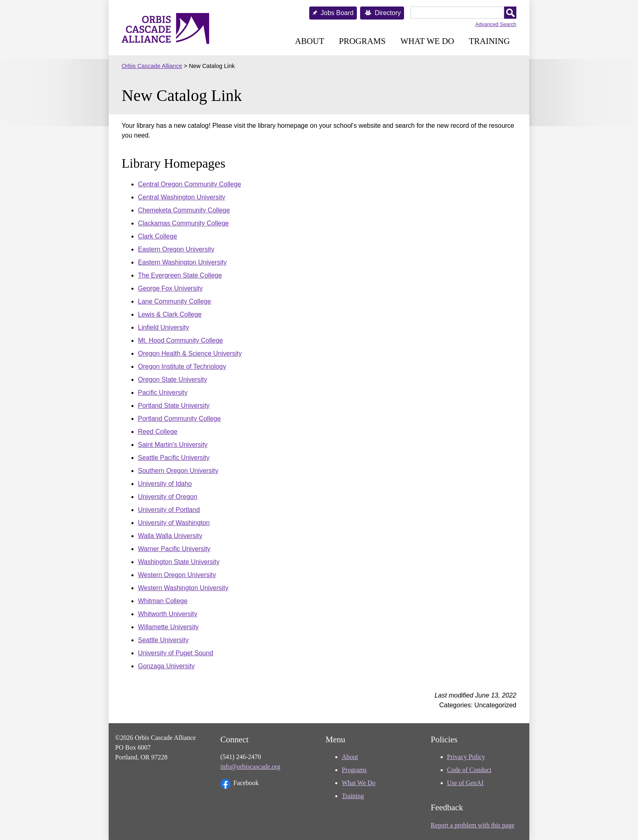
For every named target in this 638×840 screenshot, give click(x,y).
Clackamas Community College (183, 223)
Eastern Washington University (182, 262)
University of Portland (169, 510)
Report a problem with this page (473, 825)
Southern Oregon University (178, 471)
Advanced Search (496, 24)
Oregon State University (173, 380)
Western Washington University (183, 588)
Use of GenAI (465, 783)
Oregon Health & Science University (190, 353)
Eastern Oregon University (176, 249)
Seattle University (163, 640)
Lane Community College (175, 301)
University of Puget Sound (176, 653)
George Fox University (170, 288)
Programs (362, 41)
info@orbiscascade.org (250, 767)
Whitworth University (168, 614)
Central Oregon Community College (189, 184)
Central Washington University (182, 197)
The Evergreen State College (180, 275)
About (310, 41)
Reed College (158, 432)
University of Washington (174, 523)
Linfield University (163, 327)
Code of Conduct (469, 770)
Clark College (157, 236)
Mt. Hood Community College (180, 340)
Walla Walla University (170, 536)
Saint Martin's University (173, 445)
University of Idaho (165, 484)
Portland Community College (179, 419)
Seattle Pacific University (174, 458)
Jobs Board (337, 13)
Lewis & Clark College (170, 314)
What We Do (427, 41)
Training (489, 41)
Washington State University (179, 562)
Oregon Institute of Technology (182, 366)
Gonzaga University (166, 666)
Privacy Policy (466, 757)
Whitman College (163, 601)
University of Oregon (168, 497)
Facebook (240, 784)
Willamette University (168, 627)
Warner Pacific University (174, 549)
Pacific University (163, 393)
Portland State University (174, 406)
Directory (388, 13)
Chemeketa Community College (184, 210)
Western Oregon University (177, 575)
